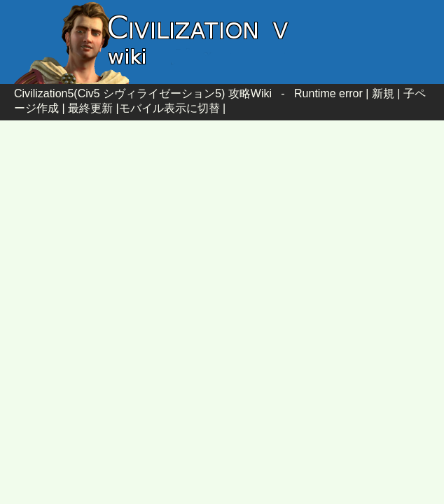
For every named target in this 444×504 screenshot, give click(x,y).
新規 (383, 93)
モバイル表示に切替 (169, 108)
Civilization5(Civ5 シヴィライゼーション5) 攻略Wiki (143, 93)
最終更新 (90, 108)
